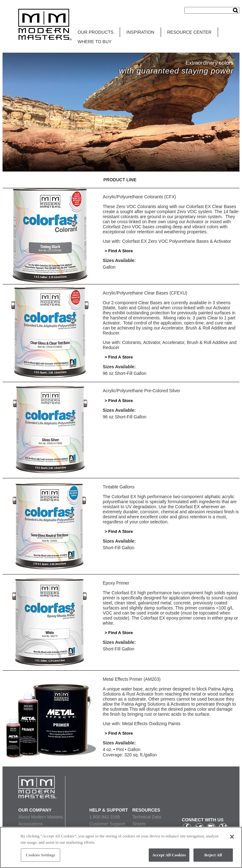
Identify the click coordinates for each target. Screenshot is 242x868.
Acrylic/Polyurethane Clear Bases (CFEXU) (145, 293)
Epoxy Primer (116, 583)
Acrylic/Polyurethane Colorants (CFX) (139, 197)
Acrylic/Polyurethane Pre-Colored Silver (141, 391)
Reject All (213, 855)
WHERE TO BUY (95, 42)
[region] (121, 847)
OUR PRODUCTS (96, 32)
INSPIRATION (140, 32)
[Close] (232, 837)
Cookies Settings (40, 855)
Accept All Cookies (169, 855)
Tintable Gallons (119, 487)
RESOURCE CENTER (190, 32)
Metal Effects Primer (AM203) (132, 679)
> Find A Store (119, 251)
